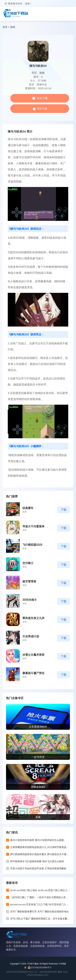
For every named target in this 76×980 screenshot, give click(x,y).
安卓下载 (42, 98)
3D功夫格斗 (30, 600)
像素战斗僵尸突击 (33, 673)
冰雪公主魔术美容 (33, 655)
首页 (5, 27)
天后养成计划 (31, 636)
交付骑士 (28, 563)
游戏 (13, 27)
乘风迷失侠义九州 (33, 618)
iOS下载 (42, 109)
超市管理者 (29, 581)
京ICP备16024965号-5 (41, 968)
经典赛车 (28, 508)
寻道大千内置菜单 (33, 526)
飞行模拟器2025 (32, 545)
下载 (64, 510)
